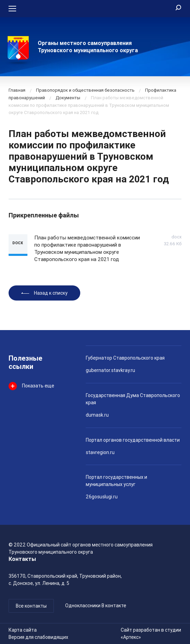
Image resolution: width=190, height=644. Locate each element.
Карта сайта (23, 630)
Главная (17, 90)
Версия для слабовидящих (38, 637)
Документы (68, 98)
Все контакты (31, 606)
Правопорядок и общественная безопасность (85, 90)
